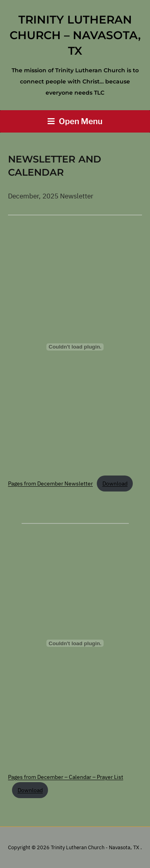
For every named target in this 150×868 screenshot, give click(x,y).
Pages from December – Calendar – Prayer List (66, 777)
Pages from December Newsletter (50, 484)
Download (115, 484)
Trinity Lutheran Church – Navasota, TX (75, 35)
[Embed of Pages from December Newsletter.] (75, 347)
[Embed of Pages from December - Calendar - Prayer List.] (75, 643)
